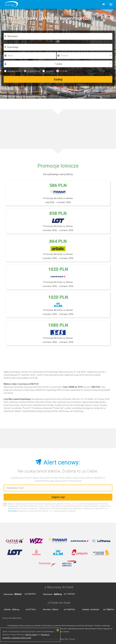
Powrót (64, 56)
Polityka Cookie (31, 635)
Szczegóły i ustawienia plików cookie (17, 638)
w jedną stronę (13, 71)
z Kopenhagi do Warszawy (100, 96)
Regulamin (45, 635)
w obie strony (32, 71)
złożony (48, 71)
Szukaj (58, 79)
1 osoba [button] (58, 64)
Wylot (10, 56)
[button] (110, 4)
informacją (12, 511)
